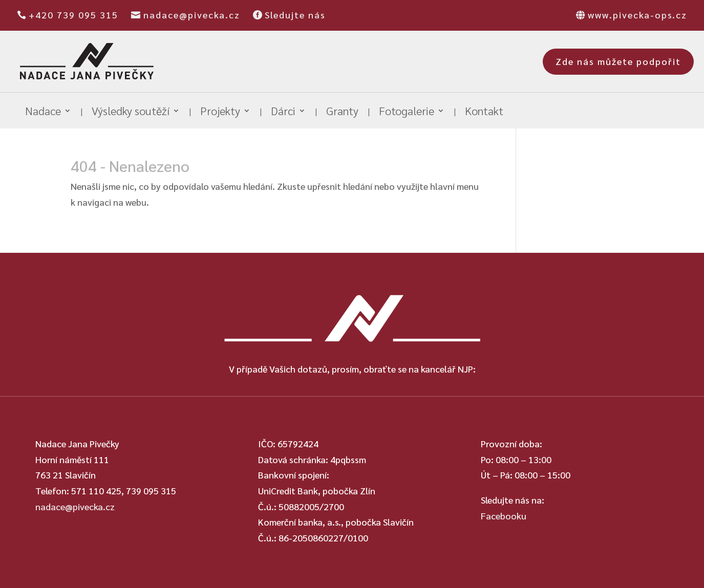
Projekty (220, 112)
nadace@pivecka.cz (192, 15)
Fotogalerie (407, 112)
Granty (342, 112)
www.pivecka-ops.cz (637, 15)
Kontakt (484, 112)
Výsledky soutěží (131, 112)
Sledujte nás (295, 15)
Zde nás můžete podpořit (618, 61)
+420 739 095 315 (73, 15)
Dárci (283, 112)
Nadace (43, 112)
